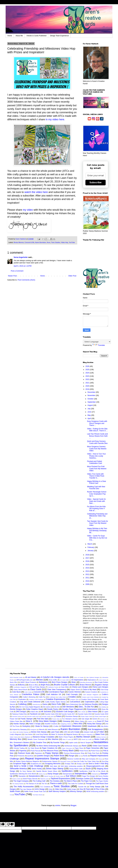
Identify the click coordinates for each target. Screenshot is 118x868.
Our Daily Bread (33, 748)
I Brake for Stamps (42, 726)
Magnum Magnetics (87, 734)
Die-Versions (68, 707)
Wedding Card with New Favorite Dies (96, 488)
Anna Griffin (53, 680)
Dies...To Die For (86, 707)
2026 (88, 366)
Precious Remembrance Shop (74, 753)
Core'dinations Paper (56, 692)
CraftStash (52, 697)
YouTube (72, 242)
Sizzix (88, 769)
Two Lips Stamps (26, 789)
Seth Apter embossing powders (72, 766)
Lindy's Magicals (15, 734)
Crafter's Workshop (29, 697)
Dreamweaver (92, 709)
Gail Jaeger (85, 719)
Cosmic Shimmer (75, 692)
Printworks (21, 756)
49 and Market (31, 677)
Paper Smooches (93, 748)
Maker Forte (100, 734)
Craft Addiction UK (54, 694)
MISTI (76, 739)
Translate (99, 345)
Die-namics (47, 707)
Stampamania (67, 774)
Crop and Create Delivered (30, 702)
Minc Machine (53, 739)
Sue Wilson (71, 776)
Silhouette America (18, 769)
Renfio (85, 756)
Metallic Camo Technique (36, 739)
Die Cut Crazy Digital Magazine (30, 707)
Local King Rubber (42, 734)
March (90, 544)
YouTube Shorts (38, 795)
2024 (88, 373)
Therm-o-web (56, 783)
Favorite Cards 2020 (18, 716)
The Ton (44, 784)
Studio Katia (59, 776)
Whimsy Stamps (76, 791)
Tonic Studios (56, 242)
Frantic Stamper (27, 719)
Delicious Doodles (91, 704)
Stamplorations (34, 776)
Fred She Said (42, 719)
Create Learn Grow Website (90, 697)
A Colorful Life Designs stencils (55, 677)
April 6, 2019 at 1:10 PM (23, 266)
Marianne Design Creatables (44, 737)
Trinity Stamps (95, 787)
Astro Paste (102, 680)
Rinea (100, 759)
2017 (88, 558)
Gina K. (29, 721)
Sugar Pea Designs (89, 776)
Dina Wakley (102, 707)
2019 (88, 389)
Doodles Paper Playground (72, 709)
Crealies (72, 697)
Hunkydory (26, 726)
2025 (88, 370)
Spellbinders (67, 771)
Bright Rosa (45, 685)
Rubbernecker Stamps (50, 761)
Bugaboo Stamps (102, 685)
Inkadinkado (92, 726)
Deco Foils (56, 704)
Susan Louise (16, 779)
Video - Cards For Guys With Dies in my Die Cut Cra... (97, 538)
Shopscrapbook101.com (95, 766)
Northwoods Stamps (71, 746)
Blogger (74, 805)
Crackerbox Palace (31, 694)
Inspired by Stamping (19, 729)
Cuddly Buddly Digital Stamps (55, 702)
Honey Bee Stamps (94, 724)
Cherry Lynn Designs (100, 687)
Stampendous (81, 774)
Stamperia (95, 774)
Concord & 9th (29, 242)
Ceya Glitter (65, 687)
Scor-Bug (105, 761)
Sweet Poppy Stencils (30, 779)
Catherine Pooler (53, 687)
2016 (88, 561)
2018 (88, 555)
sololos (58, 805)
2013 (88, 571)
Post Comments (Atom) (26, 280)
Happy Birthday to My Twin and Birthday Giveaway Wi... (97, 531)
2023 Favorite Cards (16, 677)
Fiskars (59, 716)
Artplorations (92, 680)
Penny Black (68, 751)
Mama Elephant (25, 737)
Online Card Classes (100, 746)
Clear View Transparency (57, 690)
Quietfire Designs (43, 756)
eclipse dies (34, 712)
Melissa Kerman (101, 737)
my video (28, 210)
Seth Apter (54, 766)
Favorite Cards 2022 (47, 716)
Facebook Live (35, 714)
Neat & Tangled (86, 743)
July (89, 409)
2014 (88, 568)
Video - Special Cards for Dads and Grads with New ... (96, 501)
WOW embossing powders (95, 791)
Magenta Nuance (72, 734)
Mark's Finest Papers (66, 737)
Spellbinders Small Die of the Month (92, 771)
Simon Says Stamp (55, 769)
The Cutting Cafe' (39, 781)
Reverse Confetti (73, 759)
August (90, 405)
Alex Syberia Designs (93, 677)
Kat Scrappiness (95, 729)
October (91, 399)
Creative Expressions (56, 699)
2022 (88, 379)
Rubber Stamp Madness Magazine (28, 761)
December (92, 392)
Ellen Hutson (93, 712)
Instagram (33, 730)
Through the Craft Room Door (97, 784)
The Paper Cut (86, 781)
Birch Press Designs (60, 682)
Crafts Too (42, 697)
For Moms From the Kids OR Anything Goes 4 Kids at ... (96, 509)
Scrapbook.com (36, 764)
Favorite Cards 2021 (33, 716)
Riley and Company (89, 759)
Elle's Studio (82, 712)
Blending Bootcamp (86, 682)
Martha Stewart (83, 737)
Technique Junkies (83, 779)
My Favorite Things (58, 743)
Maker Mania (14, 737)
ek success (46, 711)
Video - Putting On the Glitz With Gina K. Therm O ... (97, 430)
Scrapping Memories (53, 764)
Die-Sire (57, 707)
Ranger (72, 756)
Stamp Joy (42, 774)
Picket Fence (84, 751)
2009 (88, 584)
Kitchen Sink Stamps (39, 732)
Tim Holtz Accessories (24, 786)
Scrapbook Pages (20, 764)
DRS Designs (21, 712)
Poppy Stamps (52, 753)
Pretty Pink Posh (93, 753)
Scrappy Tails (69, 764)
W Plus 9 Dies (99, 789)
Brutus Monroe (19, 242)
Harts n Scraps (35, 724)
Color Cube (28, 692)
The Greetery (55, 781)
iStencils (42, 729)
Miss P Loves (67, 739)
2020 (88, 386)
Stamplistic (22, 776)
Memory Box (16, 739)
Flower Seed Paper (100, 716)
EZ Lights (105, 712)
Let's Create (75, 732)
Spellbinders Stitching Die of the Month (23, 774)
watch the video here (36, 192)
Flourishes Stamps (72, 716)
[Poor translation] (10, 824)
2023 (88, 376)
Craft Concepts (72, 694)
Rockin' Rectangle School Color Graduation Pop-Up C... (97, 494)
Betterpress (43, 682)
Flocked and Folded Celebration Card (95, 462)
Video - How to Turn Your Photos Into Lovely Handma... (96, 456)
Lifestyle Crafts (88, 732)
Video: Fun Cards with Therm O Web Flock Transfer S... (96, 476)
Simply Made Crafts (76, 769)
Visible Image (71, 789)
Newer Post (12, 276)
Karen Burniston (41, 242)
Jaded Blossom (53, 729)
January (91, 551)
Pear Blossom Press (51, 751)
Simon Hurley (37, 769)
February (91, 547)
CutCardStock (75, 702)
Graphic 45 (91, 721)
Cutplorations (90, 702)
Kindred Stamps (24, 732)
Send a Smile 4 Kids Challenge (28, 766)
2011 (88, 578)
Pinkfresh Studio (24, 753)
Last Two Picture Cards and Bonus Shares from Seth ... (97, 436)
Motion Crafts (100, 739)
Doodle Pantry (53, 709)
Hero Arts (78, 724)
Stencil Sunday (49, 776)
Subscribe (96, 182)
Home (10, 36)
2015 (88, 565)
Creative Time (74, 699)
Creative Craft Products (36, 699)
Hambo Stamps (19, 724)
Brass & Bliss (33, 685)
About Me (19, 36)
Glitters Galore (79, 721)
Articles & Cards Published (36, 36)
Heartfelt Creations (51, 724)
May (89, 415)
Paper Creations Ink (50, 748)
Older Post (72, 276)
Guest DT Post (102, 721)
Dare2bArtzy (36, 704)
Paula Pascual (35, 751)
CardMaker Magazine (20, 687)
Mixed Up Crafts (87, 739)
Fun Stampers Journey (70, 719)
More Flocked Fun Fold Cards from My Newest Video (97, 469)
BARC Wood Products (28, 682)
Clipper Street (75, 690)
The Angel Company (21, 781)
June (90, 412)
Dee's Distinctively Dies (74, 704)
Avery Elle (13, 682)
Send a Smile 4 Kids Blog (98, 764)
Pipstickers (38, 753)
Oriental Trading (19, 748)
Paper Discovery (67, 748)
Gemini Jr (103, 719)
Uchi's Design (40, 789)
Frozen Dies (56, 719)
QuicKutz (30, 756)
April (89, 418)
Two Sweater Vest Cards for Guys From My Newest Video (98, 523)
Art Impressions (77, 680)
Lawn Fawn (55, 732)
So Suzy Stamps (26, 771)
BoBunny (21, 685)
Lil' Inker (100, 732)
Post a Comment (17, 271)
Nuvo (49, 242)
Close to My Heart (89, 690)
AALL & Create (79, 677)
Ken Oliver (13, 732)
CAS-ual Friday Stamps (37, 687)
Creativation (22, 699)
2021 (88, 383)
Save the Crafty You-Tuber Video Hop (86, 761)
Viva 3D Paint (85, 789)
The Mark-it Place (70, 781)
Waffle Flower (15, 791)
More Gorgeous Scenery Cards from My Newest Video (97, 449)
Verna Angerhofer (21, 257)
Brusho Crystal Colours (64, 685)
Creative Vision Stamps (89, 699)
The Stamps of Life (32, 784)
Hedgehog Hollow (66, 724)
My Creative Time (40, 743)
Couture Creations (91, 692)
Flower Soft (14, 719)
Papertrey (23, 751)
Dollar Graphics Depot (35, 709)
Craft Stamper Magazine (91, 695)
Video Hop (64, 242)
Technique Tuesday (101, 779)
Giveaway (67, 721)
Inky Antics (105, 726)
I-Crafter (56, 726)
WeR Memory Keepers (57, 791)
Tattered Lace (44, 779)
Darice (45, 704)
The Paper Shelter (102, 781)
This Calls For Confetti (75, 784)
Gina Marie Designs (48, 721)
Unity (51, 789)
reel (80, 756)
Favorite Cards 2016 (52, 714)
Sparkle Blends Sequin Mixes (47, 771)
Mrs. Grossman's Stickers (19, 743)
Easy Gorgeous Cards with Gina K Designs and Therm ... (97, 423)
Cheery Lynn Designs (80, 687)
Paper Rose (79, 748)
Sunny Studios (103, 776)
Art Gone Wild (64, 680)
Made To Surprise (57, 734)
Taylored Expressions (60, 778)
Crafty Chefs (62, 697)
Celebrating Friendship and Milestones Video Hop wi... (97, 516)
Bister (74, 682)
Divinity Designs (16, 709)
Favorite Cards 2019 (101, 714)
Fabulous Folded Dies (19, 714)
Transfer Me (82, 787)
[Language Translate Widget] (97, 342)
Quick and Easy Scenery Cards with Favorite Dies (97, 442)
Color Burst (16, 692)
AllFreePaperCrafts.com (25, 680)
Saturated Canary (65, 761)
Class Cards (36, 689)
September (92, 402)
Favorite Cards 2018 (85, 714)
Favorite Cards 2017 (68, 714)
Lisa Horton (29, 734)
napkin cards (73, 743)
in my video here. (55, 119)
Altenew (39, 680)
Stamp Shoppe (53, 774)
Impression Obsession (71, 726)
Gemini (95, 719)
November (92, 395)
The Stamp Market (18, 784)
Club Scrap (104, 690)
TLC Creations (45, 787)
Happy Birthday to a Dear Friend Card (97, 482)
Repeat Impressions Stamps (42, 758)
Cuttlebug (22, 704)
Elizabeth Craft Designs (65, 712)
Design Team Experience (59, 36)
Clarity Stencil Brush (20, 690)
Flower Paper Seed (86, 716)
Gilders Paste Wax (16, 721)
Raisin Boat (59, 756)
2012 (88, 574)
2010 (88, 581)
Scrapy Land (81, 764)
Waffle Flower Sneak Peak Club (35, 791)
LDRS (65, 732)
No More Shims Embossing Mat (48, 746)
